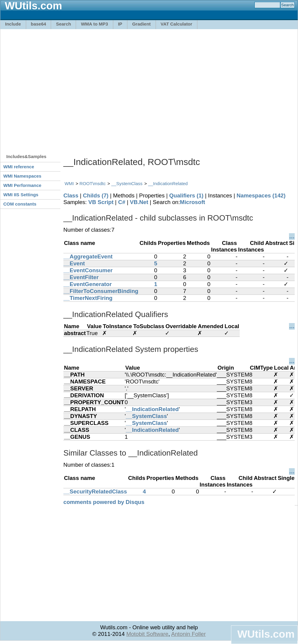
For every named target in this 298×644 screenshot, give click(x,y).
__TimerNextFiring (88, 298)
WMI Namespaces (22, 176)
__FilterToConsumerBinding (101, 291)
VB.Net (139, 202)
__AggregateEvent (88, 256)
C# (122, 202)
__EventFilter (81, 277)
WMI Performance (22, 185)
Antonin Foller (189, 634)
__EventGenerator (88, 284)
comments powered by (104, 502)
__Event (74, 263)
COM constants (20, 204)
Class (71, 195)
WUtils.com (266, 634)
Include (13, 24)
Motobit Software (147, 634)
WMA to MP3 (94, 24)
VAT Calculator (176, 24)
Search (63, 24)
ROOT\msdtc (93, 183)
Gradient (141, 24)
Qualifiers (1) (186, 195)
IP (120, 24)
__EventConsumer (88, 270)
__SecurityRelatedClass (95, 491)
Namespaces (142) (261, 195)
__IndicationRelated (168, 183)
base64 (39, 24)
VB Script (101, 202)
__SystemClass (127, 183)
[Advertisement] (56, 89)
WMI (69, 183)
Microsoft (193, 202)
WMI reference (19, 167)
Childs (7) (96, 195)
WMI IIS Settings (21, 195)
